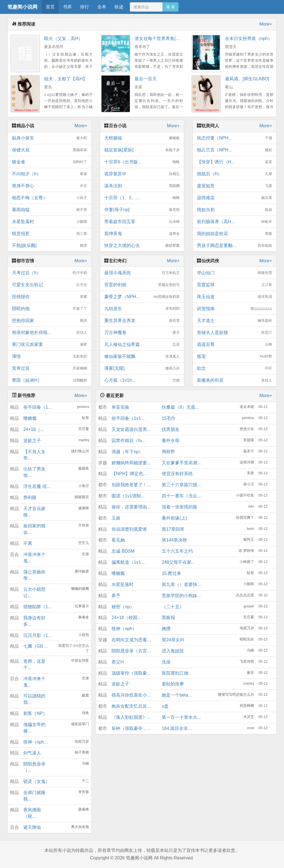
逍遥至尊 (234, 345)
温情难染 (234, 198)
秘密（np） (123, 607)
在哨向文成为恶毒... (131, 640)
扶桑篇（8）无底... (180, 407)
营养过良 (50, 368)
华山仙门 (234, 273)
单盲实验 (120, 407)
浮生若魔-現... (37, 486)
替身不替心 (50, 186)
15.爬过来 (171, 573)
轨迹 (119, 7)
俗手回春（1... (37, 407)
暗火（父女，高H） (64, 38)
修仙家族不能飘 (142, 356)
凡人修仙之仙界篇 (142, 345)
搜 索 (171, 7)
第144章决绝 (174, 540)
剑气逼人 (32, 753)
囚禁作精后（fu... (129, 441)
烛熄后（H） (234, 174)
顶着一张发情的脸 (179, 507)
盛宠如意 (234, 186)
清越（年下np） (127, 452)
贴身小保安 (50, 138)
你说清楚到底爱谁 (129, 529)
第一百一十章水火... (181, 717)
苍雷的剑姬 (142, 285)
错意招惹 (50, 234)
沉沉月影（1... (37, 635)
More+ (266, 24)
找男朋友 (171, 429)
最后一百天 (146, 79)
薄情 (50, 356)
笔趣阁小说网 (22, 7)
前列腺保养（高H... (234, 222)
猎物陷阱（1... (37, 607)
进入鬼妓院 (173, 651)
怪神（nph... (35, 742)
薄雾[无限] (142, 368)
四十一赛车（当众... (181, 496)
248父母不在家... (178, 562)
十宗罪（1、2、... (142, 198)
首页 (50, 7)
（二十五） (173, 607)
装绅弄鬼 (142, 234)
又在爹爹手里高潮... (181, 463)
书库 (67, 7)
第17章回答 (173, 529)
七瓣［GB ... (36, 646)
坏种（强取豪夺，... (131, 728)
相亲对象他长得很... (50, 333)
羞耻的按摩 (173, 684)
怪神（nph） (124, 629)
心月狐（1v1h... (142, 380)
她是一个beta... (177, 695)
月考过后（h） (50, 273)
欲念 (234, 368)
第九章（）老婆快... (181, 584)
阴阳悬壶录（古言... (131, 651)
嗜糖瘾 (30, 418)
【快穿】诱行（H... (234, 162)
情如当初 (234, 210)
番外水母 (171, 441)
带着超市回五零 (142, 222)
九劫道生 (142, 309)
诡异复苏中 (142, 174)
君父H (118, 662)
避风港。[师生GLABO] (247, 79)
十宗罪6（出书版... (142, 162)
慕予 (116, 596)
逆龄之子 (32, 441)
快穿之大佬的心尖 (142, 246)
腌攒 (166, 629)
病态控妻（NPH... (234, 138)
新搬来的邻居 (234, 380)
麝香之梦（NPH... (142, 297)
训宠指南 (234, 309)
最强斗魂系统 (142, 273)
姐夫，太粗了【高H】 (66, 79)
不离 (28, 543)
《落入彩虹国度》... (131, 717)
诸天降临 (32, 827)
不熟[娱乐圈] (50, 246)
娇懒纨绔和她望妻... (131, 463)
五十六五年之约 (177, 551)
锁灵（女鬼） (37, 781)
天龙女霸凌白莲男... (131, 429)
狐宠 (234, 356)
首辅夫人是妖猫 (234, 333)
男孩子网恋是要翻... (234, 246)
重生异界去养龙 (142, 321)
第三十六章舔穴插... (181, 485)
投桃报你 (50, 297)
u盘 (165, 706)
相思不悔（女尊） (50, 198)
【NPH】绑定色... (129, 474)
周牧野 (168, 452)
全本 (102, 7)
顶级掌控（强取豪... (131, 673)
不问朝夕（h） (50, 174)
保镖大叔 (50, 150)
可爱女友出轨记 (50, 285)
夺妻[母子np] (142, 210)
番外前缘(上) (174, 518)
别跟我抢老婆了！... (131, 485)
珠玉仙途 (234, 297)
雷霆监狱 (234, 285)
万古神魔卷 (142, 333)
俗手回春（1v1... (128, 418)
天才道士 (234, 321)
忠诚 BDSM (123, 551)
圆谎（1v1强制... (128, 496)
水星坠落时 (50, 222)
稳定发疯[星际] (142, 150)
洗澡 (166, 662)
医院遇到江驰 (175, 673)
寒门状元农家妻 (50, 345)
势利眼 (30, 497)
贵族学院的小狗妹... (181, 596)
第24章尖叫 (173, 640)
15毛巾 (169, 418)
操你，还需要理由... (131, 507)
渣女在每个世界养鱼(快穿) (160, 38)
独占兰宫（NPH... (234, 150)
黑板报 (168, 618)
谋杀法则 (142, 186)
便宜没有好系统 (177, 474)
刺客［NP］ (35, 713)
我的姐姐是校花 (234, 234)
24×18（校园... (126, 618)
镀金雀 (50, 162)
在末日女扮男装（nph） (249, 38)
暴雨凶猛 (50, 210)
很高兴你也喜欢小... (131, 695)
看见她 (118, 540)
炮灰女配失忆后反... (131, 706)
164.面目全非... (177, 728)
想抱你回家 (50, 321)
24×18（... (34, 429)
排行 (85, 7)
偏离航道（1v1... (128, 562)
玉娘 (116, 518)
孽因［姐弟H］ (50, 380)
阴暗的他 (50, 309)
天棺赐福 (142, 138)
